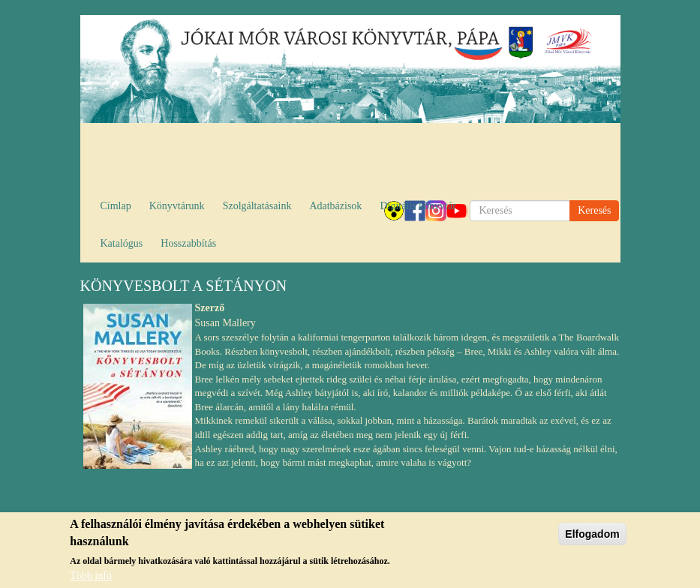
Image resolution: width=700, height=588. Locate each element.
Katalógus (122, 243)
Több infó (91, 576)
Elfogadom (592, 535)
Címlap (116, 206)
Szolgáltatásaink (257, 206)
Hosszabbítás (188, 243)
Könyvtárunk (177, 206)
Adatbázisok (335, 206)
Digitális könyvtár (418, 206)
